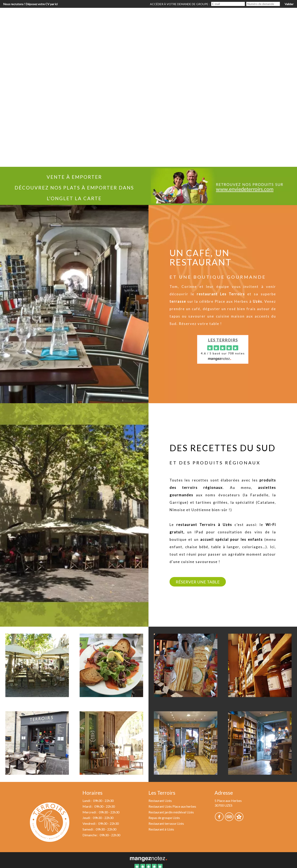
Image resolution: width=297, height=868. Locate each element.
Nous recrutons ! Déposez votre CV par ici (30, 4)
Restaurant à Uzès (161, 829)
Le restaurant (129, 16)
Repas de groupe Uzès (164, 818)
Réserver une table (198, 582)
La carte (163, 16)
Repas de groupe (235, 16)
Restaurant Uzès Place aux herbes (172, 806)
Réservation (195, 16)
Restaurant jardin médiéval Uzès (171, 812)
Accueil (96, 16)
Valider (289, 4)
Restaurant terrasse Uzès (166, 823)
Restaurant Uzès (160, 801)
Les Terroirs (223, 340)
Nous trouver (277, 16)
